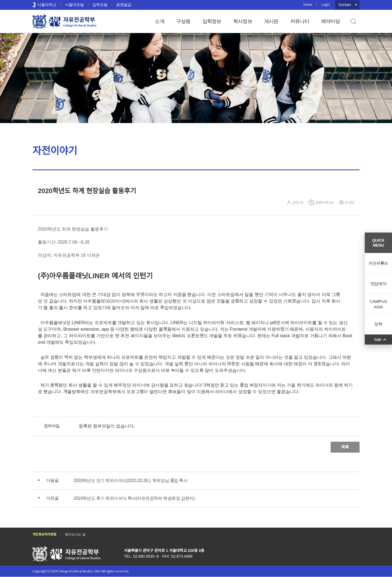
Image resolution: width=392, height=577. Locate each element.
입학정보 (212, 21)
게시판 (271, 21)
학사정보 (243, 21)
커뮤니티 (300, 21)
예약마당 (331, 21)
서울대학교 (47, 5)
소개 (160, 21)
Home (308, 5)
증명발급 (124, 5)
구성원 (183, 21)
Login (325, 5)
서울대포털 (74, 5)
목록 (345, 447)
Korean (345, 5)
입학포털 (100, 5)
